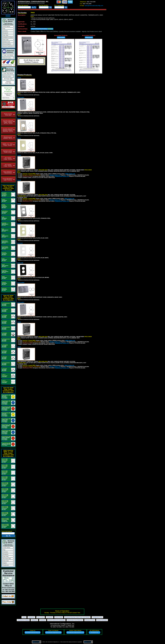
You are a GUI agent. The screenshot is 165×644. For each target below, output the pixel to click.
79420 (19, 155)
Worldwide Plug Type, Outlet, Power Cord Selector (77, 617)
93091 (19, 119)
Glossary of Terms (90, 620)
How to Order (41, 617)
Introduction (31, 617)
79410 (19, 78)
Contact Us (50, 617)
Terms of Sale (59, 617)
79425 (19, 180)
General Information (102, 620)
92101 (19, 224)
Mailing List (34, 620)
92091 (19, 138)
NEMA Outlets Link (70, 174)
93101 (19, 204)
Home (8, 16)
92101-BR (20, 263)
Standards (43, 620)
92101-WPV (21, 302)
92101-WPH (21, 283)
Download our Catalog (23, 620)
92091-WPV (21, 98)
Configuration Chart (97, 617)
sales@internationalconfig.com (91, 6)
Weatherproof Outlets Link (62, 176)
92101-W (20, 243)
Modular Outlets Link (55, 175)
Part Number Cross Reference (75, 620)
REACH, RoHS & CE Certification (56, 620)
